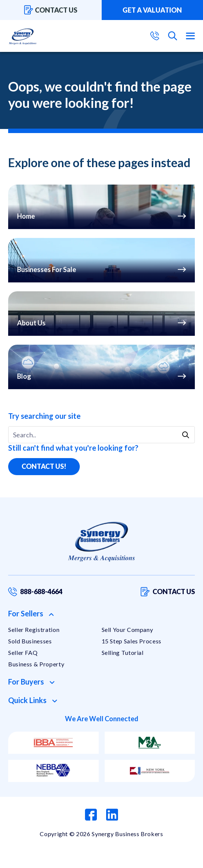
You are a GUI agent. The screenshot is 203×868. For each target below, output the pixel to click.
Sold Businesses (30, 641)
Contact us (51, 10)
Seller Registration (34, 630)
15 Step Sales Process (132, 641)
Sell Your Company (127, 630)
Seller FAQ (23, 652)
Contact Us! (44, 466)
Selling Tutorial (123, 652)
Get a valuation (152, 10)
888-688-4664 (35, 592)
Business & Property (36, 664)
